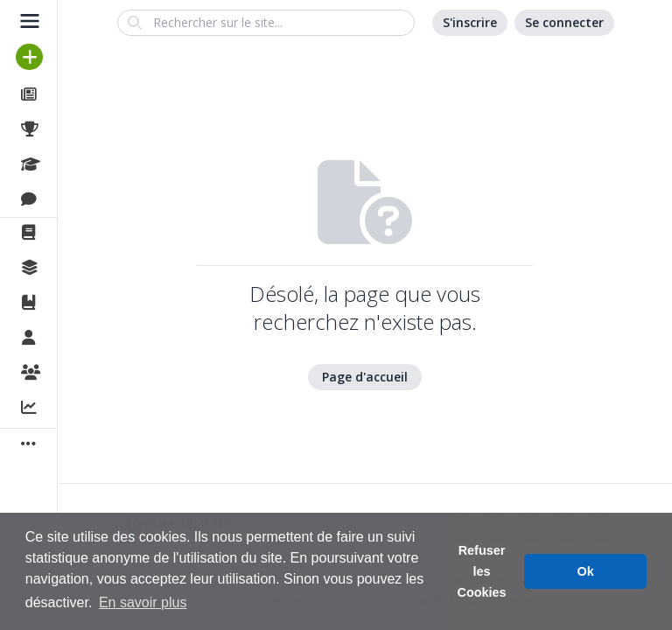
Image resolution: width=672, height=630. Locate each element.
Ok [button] (586, 571)
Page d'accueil (365, 377)
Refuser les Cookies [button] (482, 571)
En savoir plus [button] (143, 602)
